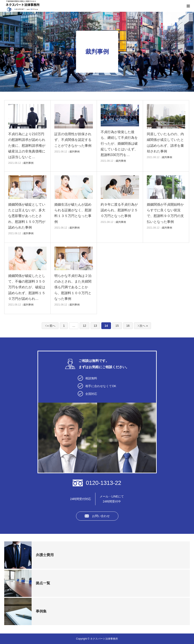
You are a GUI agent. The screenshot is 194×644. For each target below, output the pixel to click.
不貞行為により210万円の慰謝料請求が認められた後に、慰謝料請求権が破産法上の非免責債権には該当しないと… (27, 145)
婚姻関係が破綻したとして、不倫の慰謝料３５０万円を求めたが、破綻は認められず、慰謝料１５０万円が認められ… (27, 287)
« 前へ (51, 326)
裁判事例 (28, 163)
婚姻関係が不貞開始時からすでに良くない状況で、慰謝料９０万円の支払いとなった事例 (165, 213)
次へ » (144, 326)
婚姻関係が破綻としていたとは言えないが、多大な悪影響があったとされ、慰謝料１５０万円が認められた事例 (27, 216)
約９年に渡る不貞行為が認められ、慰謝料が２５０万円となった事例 (119, 210)
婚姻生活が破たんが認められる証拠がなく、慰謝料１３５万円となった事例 (73, 213)
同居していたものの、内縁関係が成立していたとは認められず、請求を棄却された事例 (165, 143)
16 (128, 326)
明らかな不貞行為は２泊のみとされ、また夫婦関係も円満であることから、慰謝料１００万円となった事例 (73, 287)
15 (117, 326)
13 (95, 326)
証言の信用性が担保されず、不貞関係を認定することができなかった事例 (73, 140)
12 (84, 326)
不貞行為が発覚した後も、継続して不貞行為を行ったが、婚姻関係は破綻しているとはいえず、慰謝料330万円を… (119, 143)
